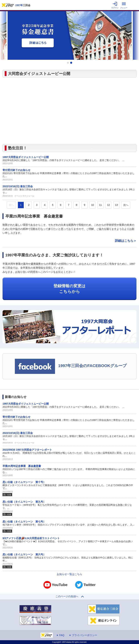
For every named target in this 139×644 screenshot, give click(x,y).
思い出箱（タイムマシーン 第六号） (24, 554)
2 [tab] (71, 63)
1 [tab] (68, 63)
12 (108, 205)
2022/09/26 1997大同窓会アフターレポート (27, 450)
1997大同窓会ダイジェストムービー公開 (26, 157)
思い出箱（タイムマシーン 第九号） (24, 502)
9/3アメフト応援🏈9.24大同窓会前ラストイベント (31, 538)
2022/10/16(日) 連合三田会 (18, 186)
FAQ (62, 635)
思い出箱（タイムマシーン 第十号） (24, 482)
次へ (126, 205)
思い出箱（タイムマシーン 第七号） (24, 522)
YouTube (55, 585)
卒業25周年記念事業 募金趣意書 (22, 466)
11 (100, 205)
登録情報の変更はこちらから (69, 289)
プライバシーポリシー (85, 635)
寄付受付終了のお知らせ (16, 170)
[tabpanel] (69, 35)
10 (92, 205)
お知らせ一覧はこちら (69, 574)
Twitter (85, 585)
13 (116, 205)
